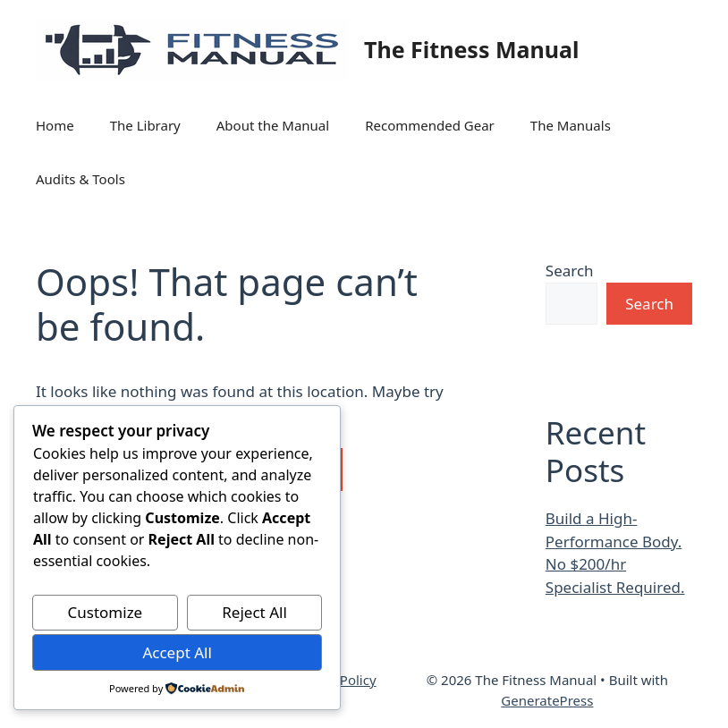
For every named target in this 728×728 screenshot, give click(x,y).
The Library (145, 125)
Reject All (254, 612)
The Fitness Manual (471, 49)
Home (55, 125)
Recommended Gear (430, 125)
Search (570, 271)
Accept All (177, 652)
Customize (106, 612)
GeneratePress (547, 700)
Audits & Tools (80, 179)
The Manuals (571, 125)
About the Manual (273, 125)
